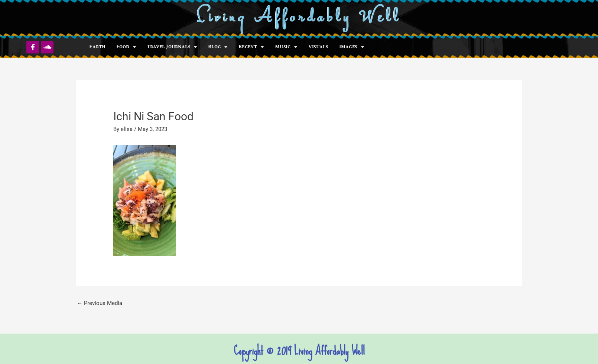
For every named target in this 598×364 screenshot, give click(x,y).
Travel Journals (172, 47)
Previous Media (100, 303)
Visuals (318, 47)
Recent (251, 47)
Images (352, 47)
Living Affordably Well (299, 18)
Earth (97, 47)
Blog (218, 47)
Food (126, 47)
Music (286, 47)
